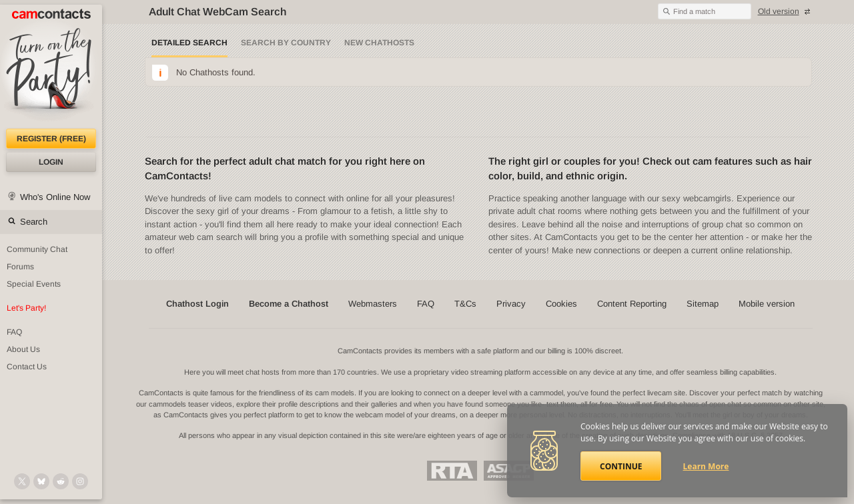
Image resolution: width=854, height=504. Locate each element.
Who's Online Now (55, 197)
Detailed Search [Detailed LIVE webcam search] (189, 43)
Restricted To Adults (452, 471)
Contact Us (27, 367)
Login (51, 162)
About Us (23, 349)
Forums (20, 267)
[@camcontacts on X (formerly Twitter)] (22, 481)
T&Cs (465, 304)
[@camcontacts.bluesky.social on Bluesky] (41, 481)
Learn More (706, 466)
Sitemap (703, 304)
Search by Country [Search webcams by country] (286, 43)
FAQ (14, 332)
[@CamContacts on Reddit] (61, 481)
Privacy (511, 304)
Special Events (34, 284)
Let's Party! (26, 308)
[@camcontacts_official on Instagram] (80, 481)
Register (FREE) (51, 139)
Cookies (561, 304)
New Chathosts (379, 43)
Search (34, 222)
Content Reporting (632, 304)
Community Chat (37, 249)
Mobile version (767, 304)
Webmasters (373, 304)
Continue (621, 466)
